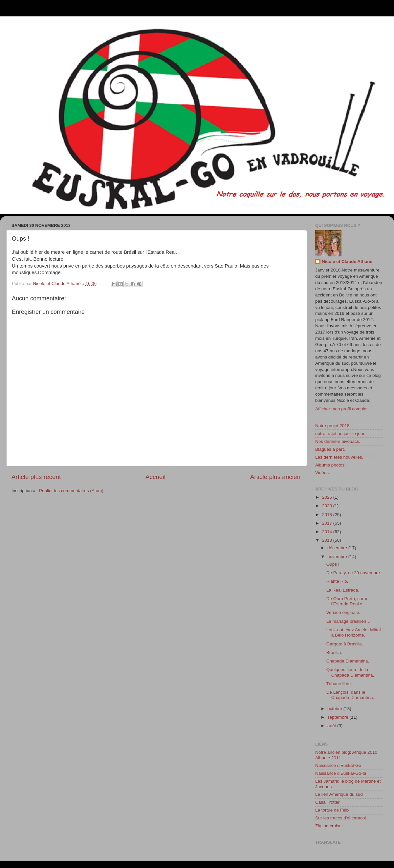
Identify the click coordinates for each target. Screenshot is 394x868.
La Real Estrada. (343, 590)
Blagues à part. (330, 449)
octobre (335, 709)
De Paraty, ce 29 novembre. (354, 573)
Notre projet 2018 (332, 426)
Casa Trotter (327, 802)
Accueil (155, 477)
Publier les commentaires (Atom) (71, 491)
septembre (339, 717)
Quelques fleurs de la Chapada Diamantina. (350, 672)
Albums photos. (330, 465)
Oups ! (333, 564)
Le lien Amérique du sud (339, 794)
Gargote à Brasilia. (345, 644)
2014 (328, 532)
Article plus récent (36, 477)
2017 (328, 523)
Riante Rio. (337, 581)
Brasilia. (334, 652)
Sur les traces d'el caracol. (341, 818)
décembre (338, 548)
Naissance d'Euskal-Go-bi (341, 773)
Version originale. (343, 612)
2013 (328, 540)
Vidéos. (323, 473)
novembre (338, 557)
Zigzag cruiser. (330, 826)
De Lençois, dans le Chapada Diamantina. (350, 695)
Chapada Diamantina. (348, 661)
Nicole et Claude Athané (347, 261)
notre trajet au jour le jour (340, 434)
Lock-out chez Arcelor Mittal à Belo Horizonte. (354, 632)
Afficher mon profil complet (341, 409)
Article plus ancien (275, 477)
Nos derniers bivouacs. (338, 441)
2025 (328, 497)
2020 (328, 506)
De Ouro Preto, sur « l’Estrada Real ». (347, 601)
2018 (328, 515)
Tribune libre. (339, 684)
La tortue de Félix (332, 810)
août (332, 726)
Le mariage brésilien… (349, 621)
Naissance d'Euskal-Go (338, 765)
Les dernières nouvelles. (339, 457)
